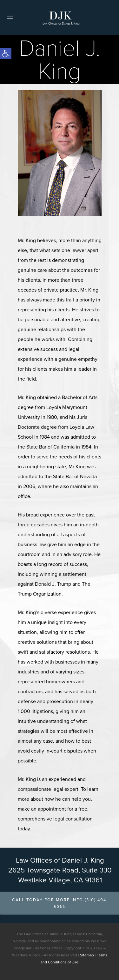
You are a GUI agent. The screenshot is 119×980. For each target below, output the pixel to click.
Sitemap (87, 955)
